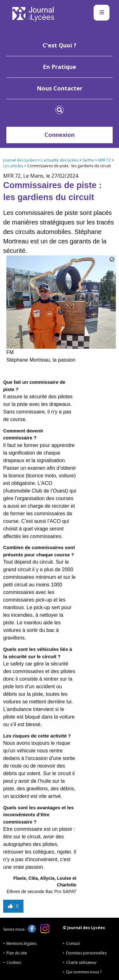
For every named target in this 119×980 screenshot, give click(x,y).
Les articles (13, 166)
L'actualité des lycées (60, 160)
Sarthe (88, 160)
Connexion (60, 135)
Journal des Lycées (20, 160)
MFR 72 (104, 160)
